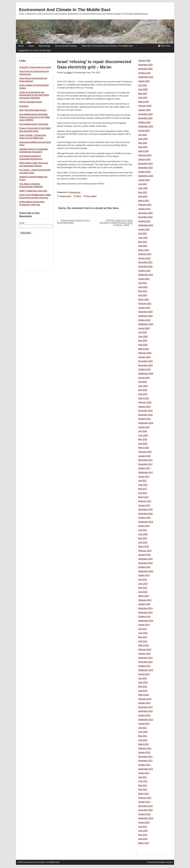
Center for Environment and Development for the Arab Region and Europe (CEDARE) (34, 95)
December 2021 (145, 262)
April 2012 (143, 740)
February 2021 (145, 304)
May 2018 (143, 439)
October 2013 (144, 666)
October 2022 (144, 221)
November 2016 (145, 514)
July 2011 (143, 777)
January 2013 (144, 703)
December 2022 (145, 213)
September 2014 (146, 621)
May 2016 (143, 538)
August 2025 (144, 81)
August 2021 (144, 279)
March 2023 (144, 201)
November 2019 (145, 365)
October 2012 (144, 715)
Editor (69, 73)
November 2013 (145, 662)
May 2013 (143, 687)
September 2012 (146, 720)
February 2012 (145, 748)
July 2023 (143, 184)
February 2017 (145, 501)
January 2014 (144, 654)
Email (22, 223)
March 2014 (144, 645)
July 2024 (143, 135)
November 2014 (145, 612)
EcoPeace (24, 106)
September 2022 (146, 225)
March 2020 (144, 349)
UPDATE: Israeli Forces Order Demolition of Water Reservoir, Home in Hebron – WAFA (116, 223)
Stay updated (91, 196)
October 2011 (144, 765)
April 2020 (143, 345)
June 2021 (143, 287)
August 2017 (144, 477)
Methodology (44, 46)
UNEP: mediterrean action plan (33, 191)
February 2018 (145, 452)
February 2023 (145, 205)
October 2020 (144, 320)
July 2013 (143, 678)
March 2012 (144, 744)
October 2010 (144, 814)
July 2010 (143, 827)
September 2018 (146, 423)
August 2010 (144, 822)
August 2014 (144, 625)
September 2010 (146, 818)
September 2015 (146, 571)
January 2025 (144, 110)
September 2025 (146, 77)
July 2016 (143, 530)
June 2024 (143, 139)
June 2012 (143, 732)
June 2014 (143, 633)
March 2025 (144, 102)
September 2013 (146, 670)
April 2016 (143, 542)
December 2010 (145, 806)
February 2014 (145, 650)
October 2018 (144, 419)
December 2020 (145, 312)
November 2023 (145, 168)
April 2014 (143, 641)
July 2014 (143, 629)
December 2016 (145, 509)
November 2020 (145, 316)
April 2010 (143, 839)
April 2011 (143, 789)
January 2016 (144, 555)
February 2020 (145, 353)
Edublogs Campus (165, 862)
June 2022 (143, 238)
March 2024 (144, 151)
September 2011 (146, 769)
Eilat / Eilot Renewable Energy (33, 110)
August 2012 (144, 724)
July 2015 (143, 579)
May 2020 (143, 341)
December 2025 (145, 65)
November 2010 (145, 810)
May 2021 (143, 291)
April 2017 (143, 493)
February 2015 (145, 600)
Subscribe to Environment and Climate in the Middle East (107, 46)
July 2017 (143, 481)
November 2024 (145, 118)
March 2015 (144, 596)
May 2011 (143, 785)
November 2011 (145, 761)
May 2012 (143, 736)
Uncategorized (75, 192)
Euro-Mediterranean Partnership (34, 124)
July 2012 (143, 728)
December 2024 (145, 114)
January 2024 (144, 159)
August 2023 (144, 180)
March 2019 (144, 398)
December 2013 (145, 658)
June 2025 (143, 89)
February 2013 (145, 699)
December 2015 (145, 559)
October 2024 (144, 122)
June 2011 (143, 781)
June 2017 (143, 485)
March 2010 (144, 843)
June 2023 (143, 188)
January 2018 (144, 456)
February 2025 (145, 106)
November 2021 (145, 266)
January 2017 (144, 505)
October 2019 (144, 369)
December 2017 (145, 460)
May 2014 (143, 637)
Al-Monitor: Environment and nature (35, 67)
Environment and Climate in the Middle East (65, 10)
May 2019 (143, 390)
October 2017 (144, 468)
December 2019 (145, 361)
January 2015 (144, 604)
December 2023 (145, 164)
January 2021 (144, 308)
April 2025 (143, 98)
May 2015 (143, 588)
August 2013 (144, 674)
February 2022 (145, 254)
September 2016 (146, 522)
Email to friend (66, 196)
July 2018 (143, 431)
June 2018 (143, 435)
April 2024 (143, 147)
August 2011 (144, 773)
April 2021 (143, 295)
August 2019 (144, 378)
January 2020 (144, 357)
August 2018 (144, 427)
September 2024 (146, 126)
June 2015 (143, 584)
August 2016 (144, 526)
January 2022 (144, 258)
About (31, 46)
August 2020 (144, 328)
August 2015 (144, 575)
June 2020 (143, 337)
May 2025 (143, 94)
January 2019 (144, 407)
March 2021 (144, 299)
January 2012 (144, 752)
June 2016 (143, 534)
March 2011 (144, 794)
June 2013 (143, 682)
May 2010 (143, 835)
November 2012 (145, 711)
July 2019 (143, 382)
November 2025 (145, 69)
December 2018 (145, 411)
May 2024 (143, 143)
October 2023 (144, 172)
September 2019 (146, 374)
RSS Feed (165, 46)
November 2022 (145, 217)
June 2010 (143, 831)
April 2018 (143, 444)
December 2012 (145, 707)
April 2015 (143, 592)
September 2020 (146, 324)
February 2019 (145, 402)
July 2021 (143, 283)
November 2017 (145, 464)
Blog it (79, 196)
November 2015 (145, 563)
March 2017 (144, 497)
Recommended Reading (66, 46)
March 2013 (144, 695)
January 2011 (144, 802)
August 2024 (144, 131)
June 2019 (143, 386)
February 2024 (145, 155)
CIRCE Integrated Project (31, 102)
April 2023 (143, 196)
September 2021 (146, 275)
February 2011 (145, 798)
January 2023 (144, 209)
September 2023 (146, 176)
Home (21, 46)
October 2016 (144, 518)
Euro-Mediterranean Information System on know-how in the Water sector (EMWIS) (35, 117)
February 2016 (145, 551)
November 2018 (145, 415)
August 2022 (144, 229)
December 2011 (145, 757)
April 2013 (143, 691)
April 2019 (143, 394)
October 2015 (144, 567)
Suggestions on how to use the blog (34, 50)
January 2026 (144, 61)
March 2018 (144, 448)
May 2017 (143, 489)
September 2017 (146, 472)
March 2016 (144, 546)
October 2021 (144, 271)
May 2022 (143, 242)
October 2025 (144, 73)
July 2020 (143, 332)
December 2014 (145, 608)
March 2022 (144, 250)
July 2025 (143, 85)
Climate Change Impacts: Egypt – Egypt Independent (74, 222)
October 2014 (144, 617)
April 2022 (143, 246)
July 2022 (143, 233)
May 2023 (143, 192)
